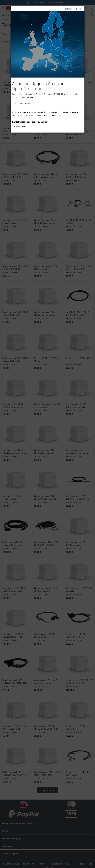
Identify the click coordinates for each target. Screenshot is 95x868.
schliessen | (73, 9)
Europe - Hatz (20, 126)
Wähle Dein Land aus (23, 103)
